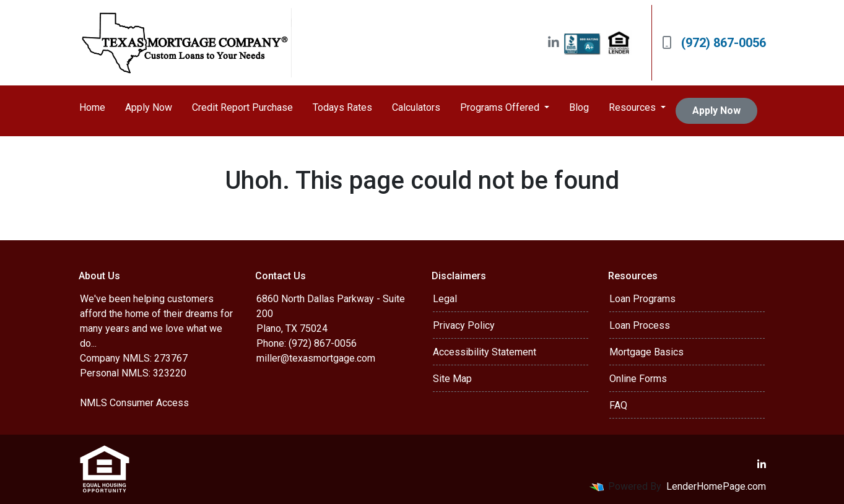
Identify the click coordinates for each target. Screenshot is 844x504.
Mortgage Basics (646, 352)
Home (92, 107)
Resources (633, 107)
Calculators (416, 107)
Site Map (452, 379)
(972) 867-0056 (714, 43)
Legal (445, 299)
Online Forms (638, 379)
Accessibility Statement (485, 352)
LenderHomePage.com (716, 486)
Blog (579, 107)
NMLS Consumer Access (134, 403)
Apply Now (149, 107)
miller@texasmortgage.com (316, 358)
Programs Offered (501, 107)
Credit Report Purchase (242, 107)
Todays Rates (342, 107)
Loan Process (640, 325)
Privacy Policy (464, 325)
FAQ (618, 405)
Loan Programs (642, 299)
